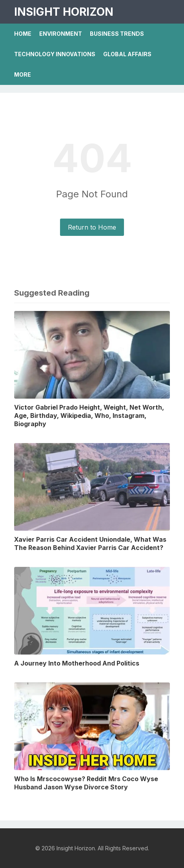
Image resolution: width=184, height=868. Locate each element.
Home (23, 34)
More (23, 74)
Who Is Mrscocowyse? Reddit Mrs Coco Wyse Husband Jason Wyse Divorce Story (86, 783)
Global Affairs (127, 54)
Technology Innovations (55, 54)
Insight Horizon (64, 12)
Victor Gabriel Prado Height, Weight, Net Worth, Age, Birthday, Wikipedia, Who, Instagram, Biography (89, 416)
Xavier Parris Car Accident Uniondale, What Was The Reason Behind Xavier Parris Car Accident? (90, 543)
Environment (61, 34)
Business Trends (117, 34)
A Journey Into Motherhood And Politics (77, 663)
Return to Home (92, 227)
